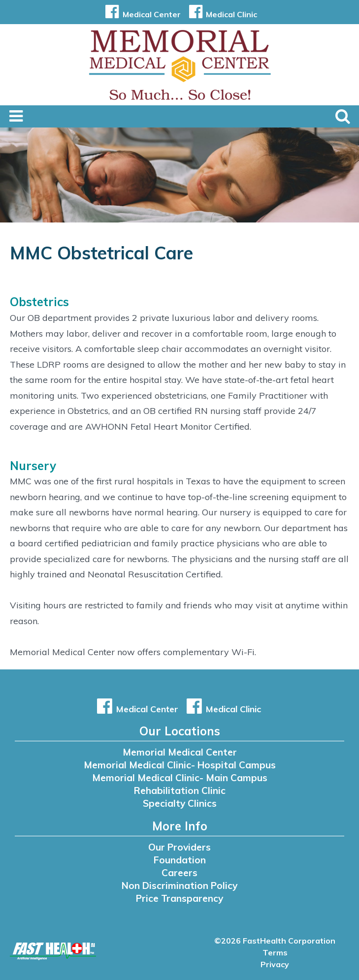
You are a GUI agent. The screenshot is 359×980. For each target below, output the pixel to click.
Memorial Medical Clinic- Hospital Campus (180, 765)
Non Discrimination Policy (179, 885)
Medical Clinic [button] (221, 14)
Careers (179, 873)
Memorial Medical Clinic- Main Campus (180, 778)
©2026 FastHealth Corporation (275, 941)
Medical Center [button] (141, 14)
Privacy (275, 964)
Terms (275, 952)
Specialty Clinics (180, 803)
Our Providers (179, 847)
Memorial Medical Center (180, 752)
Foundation (180, 860)
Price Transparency (179, 898)
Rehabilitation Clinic (180, 790)
